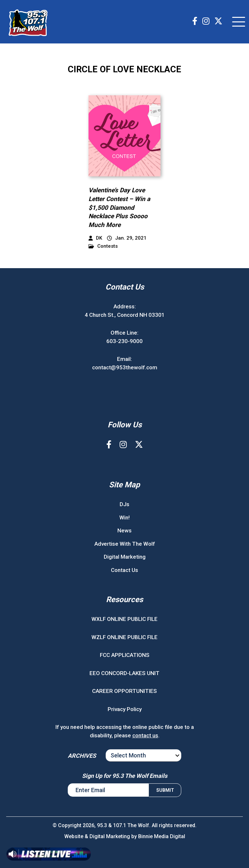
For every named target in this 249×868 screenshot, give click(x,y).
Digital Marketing (125, 557)
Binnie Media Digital (162, 836)
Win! (124, 517)
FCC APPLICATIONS (125, 655)
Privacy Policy (125, 709)
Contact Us (124, 570)
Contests (103, 246)
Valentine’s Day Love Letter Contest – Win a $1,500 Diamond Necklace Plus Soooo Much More (119, 207)
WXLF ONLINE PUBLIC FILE (124, 619)
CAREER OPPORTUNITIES (124, 691)
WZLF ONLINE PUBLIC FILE (124, 637)
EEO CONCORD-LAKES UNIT (124, 673)
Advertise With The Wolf (125, 544)
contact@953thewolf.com (125, 367)
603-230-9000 (124, 341)
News (124, 530)
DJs (124, 504)
